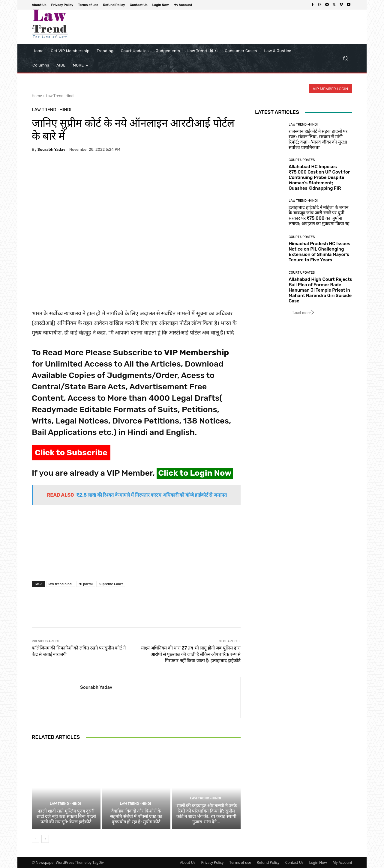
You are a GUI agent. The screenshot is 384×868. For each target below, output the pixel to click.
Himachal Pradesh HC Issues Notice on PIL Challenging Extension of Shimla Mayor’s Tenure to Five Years (319, 252)
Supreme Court (111, 584)
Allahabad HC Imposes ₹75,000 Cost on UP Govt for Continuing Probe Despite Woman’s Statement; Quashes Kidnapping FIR (319, 177)
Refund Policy (268, 862)
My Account (342, 862)
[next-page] (45, 839)
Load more (303, 313)
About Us (188, 862)
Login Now (318, 862)
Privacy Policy (212, 862)
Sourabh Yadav (51, 149)
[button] (345, 58)
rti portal (86, 584)
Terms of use (240, 862)
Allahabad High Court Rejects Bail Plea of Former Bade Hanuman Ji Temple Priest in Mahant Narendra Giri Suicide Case (320, 290)
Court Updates (302, 160)
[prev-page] (36, 839)
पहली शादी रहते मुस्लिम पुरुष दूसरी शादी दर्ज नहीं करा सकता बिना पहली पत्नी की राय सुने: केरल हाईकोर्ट (66, 816)
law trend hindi (61, 584)
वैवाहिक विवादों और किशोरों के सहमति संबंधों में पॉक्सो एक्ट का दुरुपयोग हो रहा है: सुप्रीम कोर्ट (136, 816)
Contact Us (294, 862)
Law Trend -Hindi (60, 96)
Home (37, 96)
